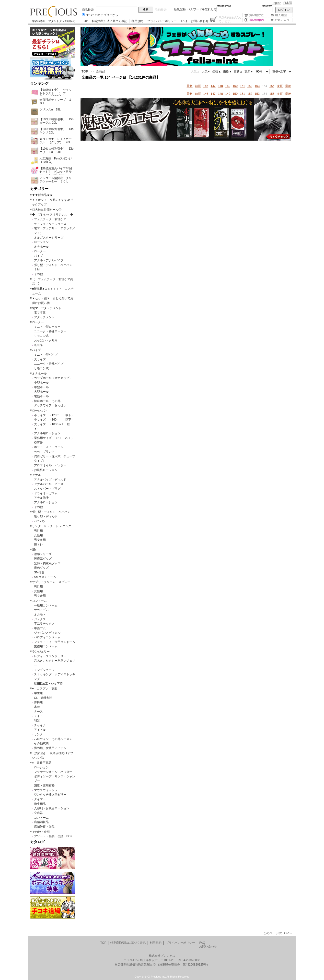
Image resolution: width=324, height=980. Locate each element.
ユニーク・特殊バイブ (49, 364)
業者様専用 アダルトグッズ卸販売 (54, 21)
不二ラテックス (44, 624)
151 (243, 86)
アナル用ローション (47, 433)
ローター (40, 251)
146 (206, 86)
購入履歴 (280, 15)
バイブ (38, 256)
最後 (288, 86)
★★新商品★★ (42, 195)
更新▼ (249, 72)
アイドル (40, 730)
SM (34, 550)
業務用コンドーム (46, 646)
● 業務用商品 (42, 763)
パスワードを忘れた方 (202, 9)
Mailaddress (224, 6)
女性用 (38, 535)
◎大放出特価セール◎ (47, 210)
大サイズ (40, 359)
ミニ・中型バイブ (46, 355)
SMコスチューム (45, 577)
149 (228, 86)
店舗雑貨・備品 (44, 827)
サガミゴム (41, 610)
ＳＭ (37, 269)
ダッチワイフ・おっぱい (50, 405)
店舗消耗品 (41, 822)
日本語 (288, 3)
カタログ (37, 842)
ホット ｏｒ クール (50, 447)
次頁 (280, 86)
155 (272, 86)
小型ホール (41, 383)
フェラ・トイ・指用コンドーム (55, 642)
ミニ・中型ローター (47, 327)
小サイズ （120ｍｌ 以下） (54, 415)
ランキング (39, 84)
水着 (37, 707)
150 (235, 86)
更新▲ (238, 72)
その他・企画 (41, 832)
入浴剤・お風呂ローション (52, 808)
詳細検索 (161, 10)
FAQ (184, 21)
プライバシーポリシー (162, 21)
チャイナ (40, 725)
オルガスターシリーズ (49, 238)
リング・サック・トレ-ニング (52, 526)
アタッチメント (44, 317)
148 (220, 86)
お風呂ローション (46, 470)
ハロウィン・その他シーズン (53, 739)
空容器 (38, 443)
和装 (37, 721)
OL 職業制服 (45, 698)
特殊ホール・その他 (47, 401)
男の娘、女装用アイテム (50, 748)
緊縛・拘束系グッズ (47, 563)
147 (213, 86)
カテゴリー (39, 189)
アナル (36, 475)
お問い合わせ (200, 21)
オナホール (41, 247)
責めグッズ (41, 568)
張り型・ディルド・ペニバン (53, 265)
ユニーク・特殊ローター (50, 331)
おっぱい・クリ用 (46, 340)
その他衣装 (41, 743)
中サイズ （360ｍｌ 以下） (54, 420)
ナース (38, 712)
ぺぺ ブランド (44, 452)
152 (250, 86)
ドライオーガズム (46, 493)
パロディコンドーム (47, 637)
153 (257, 86)
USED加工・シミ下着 (48, 684)
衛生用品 (40, 804)
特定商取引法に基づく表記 (110, 21)
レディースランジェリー (50, 656)
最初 (190, 86)
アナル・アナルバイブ (49, 260)
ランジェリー (41, 652)
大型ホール (41, 392)
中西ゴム (40, 628)
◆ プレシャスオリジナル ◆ (53, 215)
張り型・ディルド (46, 517)
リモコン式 (41, 336)
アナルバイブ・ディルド (50, 480)
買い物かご (255, 15)
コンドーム (39, 601)
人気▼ (206, 72)
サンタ (38, 734)
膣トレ (38, 544)
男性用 (38, 531)
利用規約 (137, 21)
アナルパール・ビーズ (49, 484)
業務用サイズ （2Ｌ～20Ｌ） (54, 438)
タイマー (40, 799)
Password (267, 6)
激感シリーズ (43, 554)
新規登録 (180, 9)
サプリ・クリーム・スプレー (51, 582)
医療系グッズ (43, 559)
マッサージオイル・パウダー (53, 772)
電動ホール (41, 396)
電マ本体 (40, 313)
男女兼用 (40, 540)
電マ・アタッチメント (47, 308)
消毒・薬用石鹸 (44, 786)
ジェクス (40, 619)
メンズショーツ (44, 670)
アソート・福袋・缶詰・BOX (53, 836)
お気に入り (280, 20)
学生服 (38, 693)
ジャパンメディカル (47, 633)
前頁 (198, 86)
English (276, 3)
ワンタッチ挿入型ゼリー (50, 795)
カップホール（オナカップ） (53, 378)
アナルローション (46, 502)
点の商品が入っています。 (230, 19)
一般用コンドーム (46, 605)
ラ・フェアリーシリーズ (50, 224)
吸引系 (38, 345)
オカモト (40, 615)
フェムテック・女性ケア (50, 219)
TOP (85, 21)
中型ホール (41, 387)
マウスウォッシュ (46, 790)
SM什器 (39, 572)
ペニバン (40, 521)
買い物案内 (255, 20)
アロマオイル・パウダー (50, 465)
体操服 (38, 702)
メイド (38, 716)
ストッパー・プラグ (47, 489)
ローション (41, 242)
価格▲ (217, 72)
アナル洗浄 (41, 498)
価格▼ (227, 72)
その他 (38, 274)
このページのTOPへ (278, 933)
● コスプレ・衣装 (45, 689)
